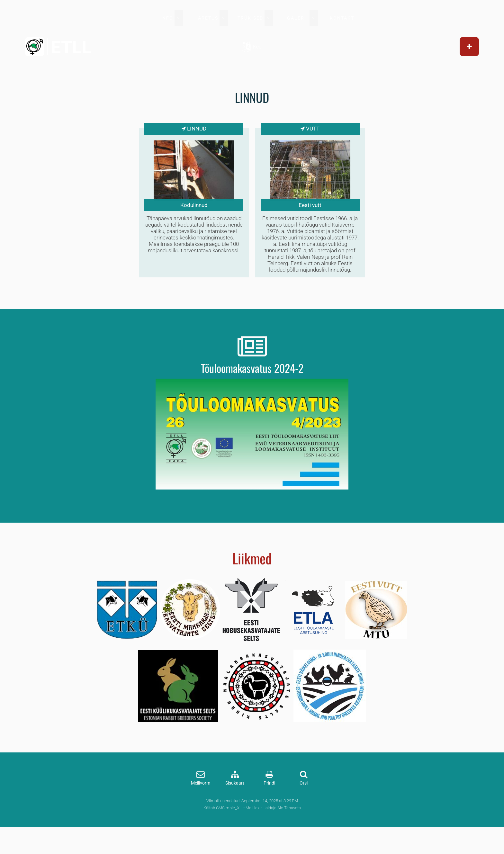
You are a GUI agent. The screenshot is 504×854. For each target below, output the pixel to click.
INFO (167, 18)
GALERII (298, 18)
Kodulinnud (202, 206)
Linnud (205, 129)
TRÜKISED (250, 18)
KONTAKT (342, 18)
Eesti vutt (302, 206)
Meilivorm (201, 807)
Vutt (305, 129)
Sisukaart (235, 807)
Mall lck (252, 832)
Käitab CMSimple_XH (223, 832)
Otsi (304, 807)
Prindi (269, 807)
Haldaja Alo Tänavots (282, 832)
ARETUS (208, 18)
